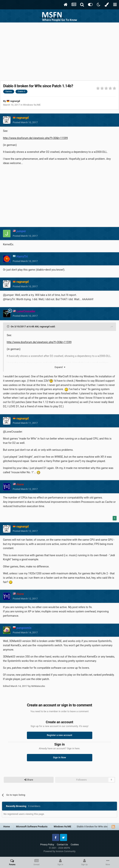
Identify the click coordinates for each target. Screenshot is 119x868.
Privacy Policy (47, 845)
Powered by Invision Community (59, 851)
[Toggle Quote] (8, 326)
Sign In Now (59, 757)
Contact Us (62, 845)
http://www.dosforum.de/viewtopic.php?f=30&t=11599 (35, 138)
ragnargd (15, 101)
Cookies (75, 845)
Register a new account (60, 735)
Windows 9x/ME (32, 105)
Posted (25, 122)
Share (29, 780)
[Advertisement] (60, 51)
